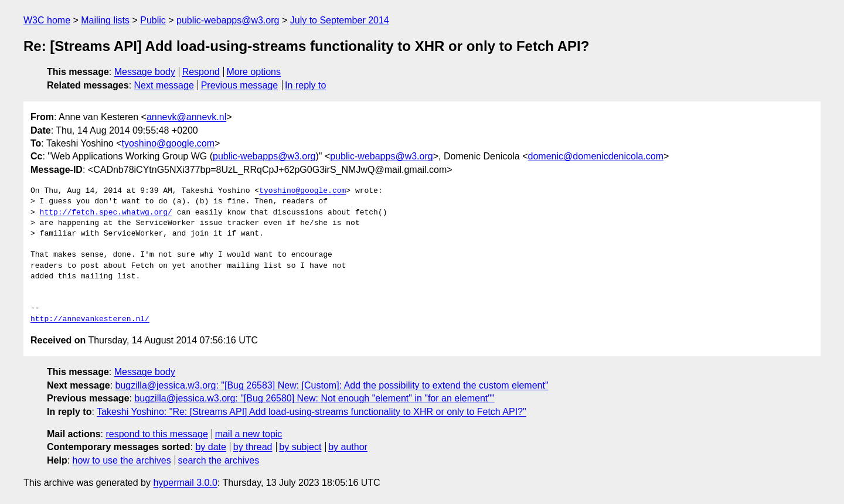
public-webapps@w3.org (228, 20)
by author (348, 447)
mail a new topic (249, 434)
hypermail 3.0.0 (185, 483)
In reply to (305, 85)
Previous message (240, 85)
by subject (300, 447)
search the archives (219, 460)
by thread (253, 447)
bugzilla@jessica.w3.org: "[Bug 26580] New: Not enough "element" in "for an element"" (314, 398)
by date (210, 447)
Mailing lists (105, 20)
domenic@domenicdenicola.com (596, 156)
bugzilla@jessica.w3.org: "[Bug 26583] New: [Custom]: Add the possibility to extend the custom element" (332, 385)
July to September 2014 (340, 20)
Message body (145, 72)
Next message (164, 85)
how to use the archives (122, 460)
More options (254, 72)
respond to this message (156, 434)
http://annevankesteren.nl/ (90, 319)
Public (153, 20)
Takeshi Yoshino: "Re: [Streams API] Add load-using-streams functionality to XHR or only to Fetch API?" (312, 412)
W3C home (47, 20)
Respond (201, 72)
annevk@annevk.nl (186, 117)
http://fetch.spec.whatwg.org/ (106, 213)
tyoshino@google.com (169, 143)
